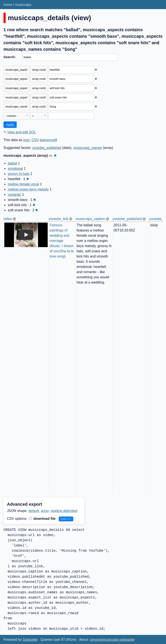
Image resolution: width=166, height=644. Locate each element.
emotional (15, 169)
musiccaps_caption (90, 219)
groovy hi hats (19, 174)
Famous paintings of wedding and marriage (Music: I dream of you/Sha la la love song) (62, 241)
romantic (14, 195)
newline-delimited (64, 511)
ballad (12, 163)
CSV (35, 140)
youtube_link (59, 219)
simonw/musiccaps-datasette (112, 640)
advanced (48, 140)
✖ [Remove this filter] (96, 70)
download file (42, 519)
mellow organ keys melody (28, 189)
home (8, 5)
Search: (10, 57)
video (8, 219)
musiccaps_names (88, 148)
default (34, 511)
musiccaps (23, 5)
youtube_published (47, 148)
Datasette (30, 640)
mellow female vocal (23, 184)
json (27, 140)
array (45, 511)
